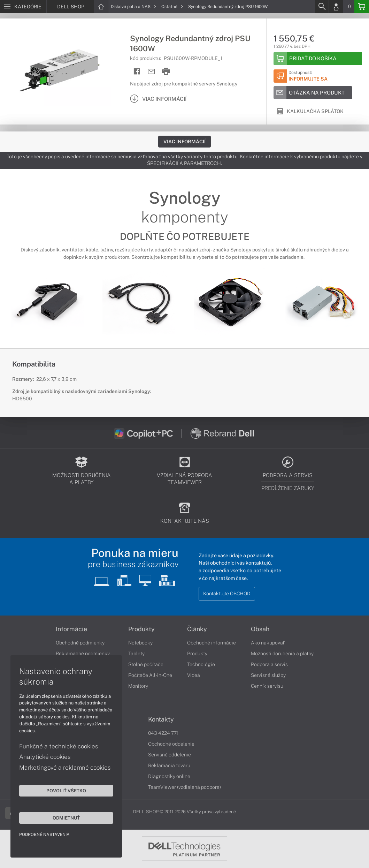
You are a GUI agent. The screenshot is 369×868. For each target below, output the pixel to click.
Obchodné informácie (212, 643)
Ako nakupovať (268, 643)
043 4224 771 (163, 733)
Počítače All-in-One (150, 675)
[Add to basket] (318, 59)
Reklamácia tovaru (169, 765)
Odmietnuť (66, 818)
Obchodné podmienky (80, 643)
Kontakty (161, 719)
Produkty (141, 629)
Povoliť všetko (66, 791)
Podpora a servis (269, 664)
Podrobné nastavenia (44, 835)
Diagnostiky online (169, 776)
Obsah (260, 629)
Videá (194, 675)
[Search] (322, 7)
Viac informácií (184, 142)
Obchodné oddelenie (171, 744)
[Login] (336, 7)
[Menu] (23, 7)
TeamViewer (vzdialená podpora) (184, 787)
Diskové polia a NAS (134, 7)
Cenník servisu (267, 686)
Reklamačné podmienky (83, 654)
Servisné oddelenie (170, 755)
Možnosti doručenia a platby (282, 654)
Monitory (138, 686)
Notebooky (140, 643)
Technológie (201, 664)
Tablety (136, 654)
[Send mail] (151, 72)
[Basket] (362, 7)
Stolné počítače (146, 664)
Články (197, 629)
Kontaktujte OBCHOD (227, 594)
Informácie (71, 629)
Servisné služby (268, 675)
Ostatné (172, 7)
